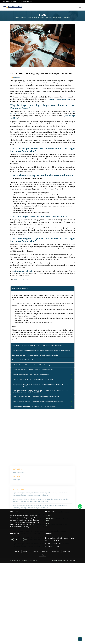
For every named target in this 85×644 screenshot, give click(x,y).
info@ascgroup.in (27, 2)
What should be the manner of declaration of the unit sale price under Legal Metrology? (38, 390)
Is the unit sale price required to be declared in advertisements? (31, 419)
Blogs (23, 18)
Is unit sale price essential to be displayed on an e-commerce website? (33, 414)
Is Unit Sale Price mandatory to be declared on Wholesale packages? (32, 410)
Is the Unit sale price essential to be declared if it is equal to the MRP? (33, 424)
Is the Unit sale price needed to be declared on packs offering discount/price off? (36, 441)
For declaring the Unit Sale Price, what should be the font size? (30, 405)
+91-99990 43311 (10, 2)
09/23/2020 (17, 122)
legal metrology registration (23, 316)
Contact (49, 526)
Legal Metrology (51, 518)
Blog (48, 523)
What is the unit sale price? (20, 333)
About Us (49, 516)
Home (17, 18)
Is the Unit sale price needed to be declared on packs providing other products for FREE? (38, 446)
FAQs (48, 521)
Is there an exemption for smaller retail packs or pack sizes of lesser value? (34, 451)
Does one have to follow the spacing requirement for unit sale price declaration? (35, 400)
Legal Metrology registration (59, 144)
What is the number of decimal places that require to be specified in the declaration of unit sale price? (42, 395)
